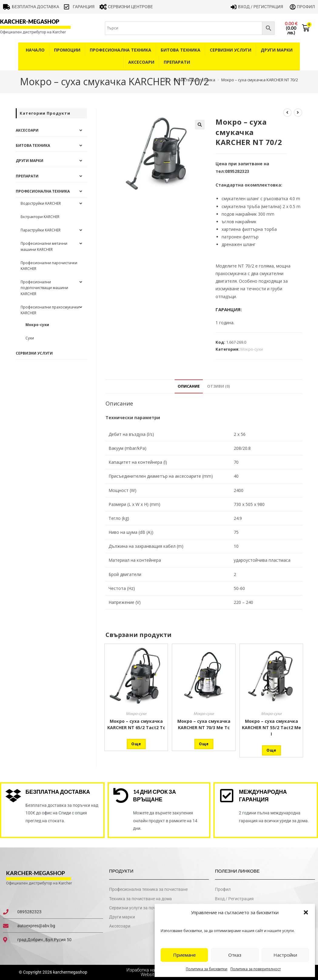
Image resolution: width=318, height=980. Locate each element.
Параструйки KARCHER (41, 230)
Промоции (67, 50)
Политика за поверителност (256, 969)
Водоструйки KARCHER (41, 203)
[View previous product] (287, 113)
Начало (35, 50)
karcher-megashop (30, 22)
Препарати (177, 62)
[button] (306, 912)
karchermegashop (70, 972)
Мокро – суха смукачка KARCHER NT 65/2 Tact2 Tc (136, 724)
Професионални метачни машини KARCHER (44, 246)
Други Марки (277, 50)
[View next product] (298, 113)
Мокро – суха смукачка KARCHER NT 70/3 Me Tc (204, 724)
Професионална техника (121, 50)
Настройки (285, 955)
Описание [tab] (189, 386)
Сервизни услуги (231, 50)
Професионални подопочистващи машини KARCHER (44, 288)
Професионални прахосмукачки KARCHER (50, 310)
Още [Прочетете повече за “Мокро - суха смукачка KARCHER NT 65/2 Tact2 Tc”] (136, 744)
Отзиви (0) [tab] (218, 386)
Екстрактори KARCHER (40, 217)
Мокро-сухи (252, 349)
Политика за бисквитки (207, 969)
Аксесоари (141, 62)
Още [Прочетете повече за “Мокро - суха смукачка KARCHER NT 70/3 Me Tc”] (204, 744)
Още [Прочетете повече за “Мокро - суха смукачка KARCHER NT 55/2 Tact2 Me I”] (271, 750)
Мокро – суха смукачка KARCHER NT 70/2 (260, 80)
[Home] (166, 80)
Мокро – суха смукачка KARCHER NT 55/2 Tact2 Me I (271, 727)
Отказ (235, 955)
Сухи (30, 338)
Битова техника (181, 50)
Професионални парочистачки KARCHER (49, 266)
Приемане (184, 955)
